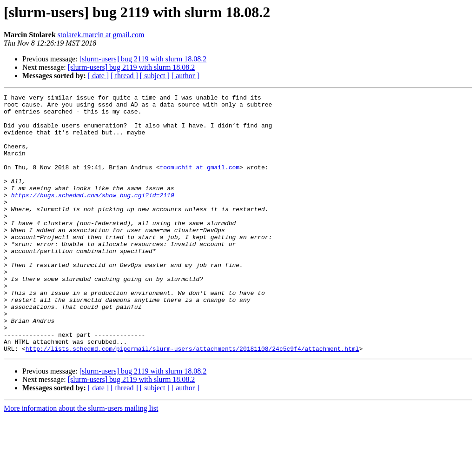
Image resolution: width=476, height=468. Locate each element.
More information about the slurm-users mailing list (81, 460)
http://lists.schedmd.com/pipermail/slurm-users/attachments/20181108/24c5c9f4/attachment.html (192, 400)
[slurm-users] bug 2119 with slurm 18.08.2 (143, 59)
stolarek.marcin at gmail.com (101, 35)
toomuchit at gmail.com (199, 182)
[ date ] (98, 76)
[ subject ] (155, 76)
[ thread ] (124, 76)
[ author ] (185, 76)
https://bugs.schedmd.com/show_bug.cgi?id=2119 (93, 216)
